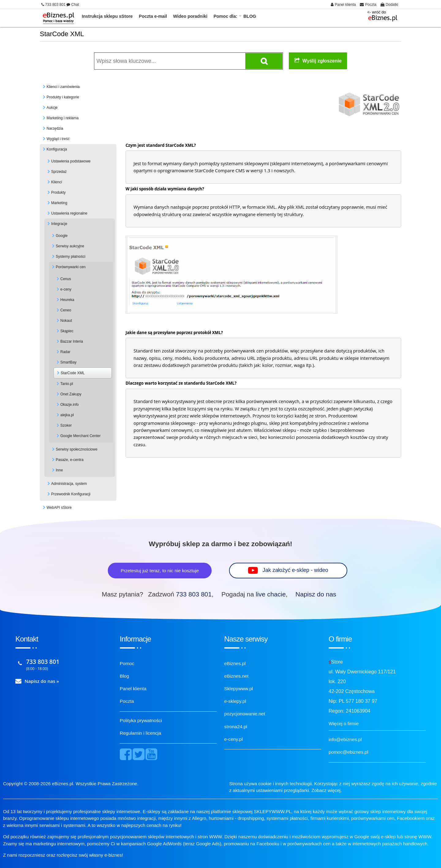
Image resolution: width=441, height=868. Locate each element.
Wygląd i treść (58, 139)
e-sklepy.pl (235, 701)
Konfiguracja (57, 149)
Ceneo (66, 310)
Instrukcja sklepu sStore (107, 16)
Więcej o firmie (344, 723)
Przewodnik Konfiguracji (71, 494)
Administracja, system (69, 484)
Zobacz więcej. (327, 790)
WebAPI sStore (59, 508)
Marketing (59, 203)
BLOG (250, 16)
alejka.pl (67, 415)
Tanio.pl (67, 384)
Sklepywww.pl (239, 689)
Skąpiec (67, 331)
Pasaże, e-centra (70, 460)
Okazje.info (70, 405)
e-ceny (66, 289)
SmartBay (68, 362)
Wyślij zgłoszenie (318, 61)
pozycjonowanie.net (245, 714)
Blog (124, 676)
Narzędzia (55, 128)
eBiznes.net (236, 676)
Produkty (58, 192)
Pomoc (127, 663)
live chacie (271, 594)
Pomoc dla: (225, 16)
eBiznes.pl (235, 663)
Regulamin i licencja (140, 733)
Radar (65, 352)
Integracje (59, 224)
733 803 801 (194, 594)
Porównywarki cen (71, 267)
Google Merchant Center (80, 436)
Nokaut (66, 321)
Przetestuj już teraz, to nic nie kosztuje (160, 571)
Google (62, 236)
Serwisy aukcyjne (70, 246)
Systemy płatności (71, 257)
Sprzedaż (59, 172)
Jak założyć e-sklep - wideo (296, 570)
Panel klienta (133, 689)
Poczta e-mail (153, 16)
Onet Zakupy (71, 394)
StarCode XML (73, 373)
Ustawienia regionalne (69, 213)
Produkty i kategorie (63, 97)
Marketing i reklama (63, 118)
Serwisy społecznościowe (77, 449)
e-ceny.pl (234, 739)
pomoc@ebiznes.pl (348, 752)
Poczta (127, 701)
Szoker (66, 425)
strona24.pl (236, 727)
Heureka (67, 300)
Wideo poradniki (190, 16)
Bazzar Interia (72, 341)
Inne (59, 470)
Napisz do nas (316, 594)
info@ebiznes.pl (345, 739)
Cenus (66, 279)
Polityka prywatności (141, 720)
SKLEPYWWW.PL (273, 811)
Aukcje (52, 108)
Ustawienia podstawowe (71, 161)
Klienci (57, 182)
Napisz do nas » (42, 681)
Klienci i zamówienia (63, 87)
